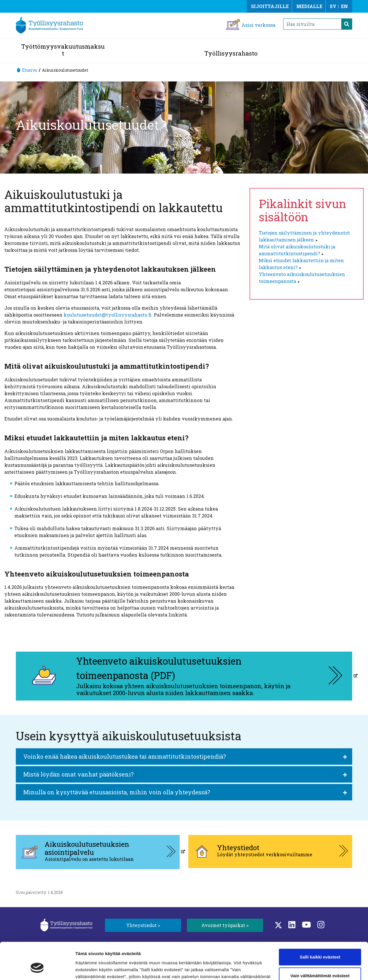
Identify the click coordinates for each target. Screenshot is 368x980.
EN (344, 6)
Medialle (309, 6)
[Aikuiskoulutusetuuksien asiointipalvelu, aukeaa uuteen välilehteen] (98, 852)
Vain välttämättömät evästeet (320, 945)
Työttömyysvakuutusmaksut (63, 50)
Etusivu (30, 70)
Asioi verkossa (258, 25)
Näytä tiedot (88, 969)
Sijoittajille (270, 6)
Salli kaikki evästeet (320, 926)
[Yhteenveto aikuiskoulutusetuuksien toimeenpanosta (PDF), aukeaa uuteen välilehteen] (184, 676)
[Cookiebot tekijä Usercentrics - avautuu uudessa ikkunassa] (37, 969)
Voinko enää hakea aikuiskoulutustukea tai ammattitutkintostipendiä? (125, 756)
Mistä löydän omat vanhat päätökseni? (78, 774)
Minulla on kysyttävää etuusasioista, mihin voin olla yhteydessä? (117, 792)
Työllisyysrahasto (231, 53)
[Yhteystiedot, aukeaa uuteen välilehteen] (270, 851)
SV (333, 6)
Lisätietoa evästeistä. (119, 953)
